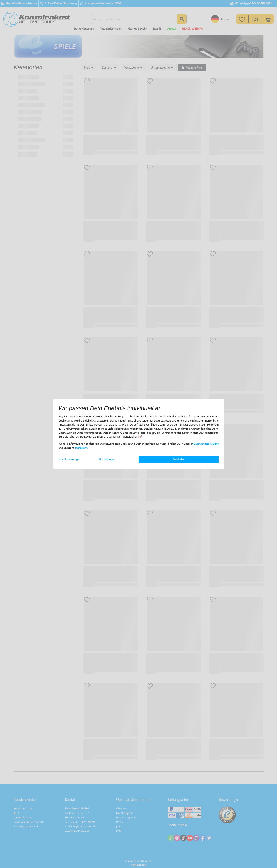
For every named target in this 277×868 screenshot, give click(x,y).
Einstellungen (107, 459)
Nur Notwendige (69, 459)
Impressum (81, 448)
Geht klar (179, 459)
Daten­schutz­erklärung (206, 444)
